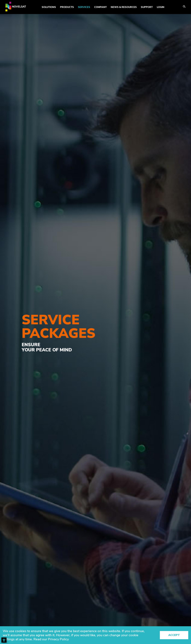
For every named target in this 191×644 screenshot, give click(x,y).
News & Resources (124, 7)
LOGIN (161, 7)
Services (84, 7)
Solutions (49, 7)
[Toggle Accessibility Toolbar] (4, 640)
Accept (174, 635)
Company (100, 7)
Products (67, 7)
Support (147, 7)
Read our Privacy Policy (51, 639)
